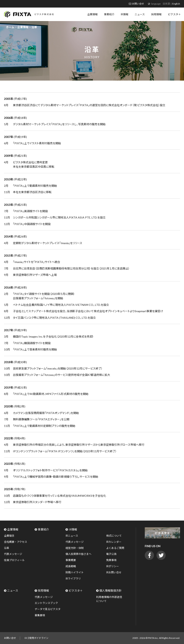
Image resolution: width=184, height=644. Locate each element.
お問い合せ (138, 4)
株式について (114, 536)
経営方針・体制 (75, 548)
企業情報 (13, 529)
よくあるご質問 (115, 548)
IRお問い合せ (114, 572)
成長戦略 (71, 566)
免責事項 (111, 560)
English (176, 4)
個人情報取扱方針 (111, 591)
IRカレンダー (114, 542)
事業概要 (71, 560)
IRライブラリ (73, 579)
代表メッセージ (13, 554)
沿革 (7, 548)
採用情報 (43, 591)
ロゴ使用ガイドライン (36, 638)
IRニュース (72, 536)
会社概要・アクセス (16, 542)
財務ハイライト (75, 572)
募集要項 (40, 615)
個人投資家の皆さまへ (78, 554)
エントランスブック (46, 603)
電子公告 (111, 554)
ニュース (13, 591)
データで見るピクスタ (48, 609)
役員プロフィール (14, 560)
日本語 (166, 4)
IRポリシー (113, 566)
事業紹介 (43, 529)
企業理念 (9, 536)
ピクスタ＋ (76, 591)
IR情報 (73, 529)
